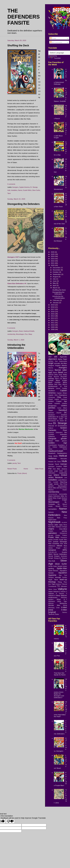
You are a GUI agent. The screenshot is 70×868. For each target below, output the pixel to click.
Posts (53, 38)
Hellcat (63, 456)
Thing (60, 582)
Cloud (50, 399)
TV (59, 586)
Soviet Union (62, 566)
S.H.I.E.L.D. (53, 552)
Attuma (51, 368)
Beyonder (64, 377)
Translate (54, 58)
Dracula (51, 426)
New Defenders (58, 513)
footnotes (64, 434)
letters (56, 475)
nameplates (53, 509)
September (57, 274)
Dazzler (59, 413)
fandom (64, 428)
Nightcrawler (52, 520)
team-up (63, 579)
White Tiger (62, 601)
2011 (53, 323)
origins (51, 529)
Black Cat (59, 379)
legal (50, 475)
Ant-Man (64, 363)
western (51, 599)
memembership (53, 494)
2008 (53, 329)
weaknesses (53, 597)
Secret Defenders (60, 554)
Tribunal (64, 584)
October (56, 272)
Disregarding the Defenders (24, 204)
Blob (56, 384)
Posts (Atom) (22, 473)
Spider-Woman (53, 571)
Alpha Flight (62, 359)
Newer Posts (12, 469)
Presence (64, 537)
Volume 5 (63, 594)
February (56, 300)
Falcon (51, 428)
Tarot (9, 193)
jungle (56, 471)
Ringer (58, 548)
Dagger (51, 410)
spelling (51, 568)
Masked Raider (58, 490)
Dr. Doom (60, 421)
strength (58, 577)
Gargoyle (52, 438)
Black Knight (61, 380)
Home (26, 469)
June (55, 281)
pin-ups (51, 535)
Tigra (53, 584)
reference (52, 546)
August (56, 277)
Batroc (55, 373)
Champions (63, 395)
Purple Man (63, 540)
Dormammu (52, 421)
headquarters (62, 453)
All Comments (56, 42)
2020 (53, 265)
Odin (53, 527)
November (57, 270)
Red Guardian (54, 543)
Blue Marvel (63, 384)
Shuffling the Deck (18, 45)
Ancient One (53, 361)
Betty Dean (58, 375)
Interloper (51, 466)
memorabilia (63, 494)
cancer (58, 388)
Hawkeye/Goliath (29, 331)
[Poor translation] (10, 821)
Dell (66, 417)
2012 (53, 320)
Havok (65, 449)
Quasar (56, 541)
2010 (53, 325)
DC (66, 413)
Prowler (56, 540)
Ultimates (64, 586)
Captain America (24, 187)
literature (59, 477)
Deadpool (51, 415)
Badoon (51, 370)
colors (57, 399)
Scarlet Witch (27, 190)
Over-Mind (63, 529)
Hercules (64, 459)
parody (15, 463)
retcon (59, 546)
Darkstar (51, 413)
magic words (53, 484)
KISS (61, 471)
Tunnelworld (52, 586)
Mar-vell (56, 488)
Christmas (52, 397)
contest (51, 401)
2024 (53, 256)
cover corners (54, 403)
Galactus (52, 436)
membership (11, 334)
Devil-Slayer (53, 419)
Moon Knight (58, 500)
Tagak (50, 580)
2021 (53, 263)
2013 (53, 318)
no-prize (64, 522)
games (64, 436)
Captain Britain (62, 393)
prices (50, 540)
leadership (63, 473)
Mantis (50, 488)
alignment (53, 359)
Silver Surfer (36, 190)
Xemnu (65, 612)
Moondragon (20, 334)
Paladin (51, 531)
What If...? (62, 599)
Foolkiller (51, 434)
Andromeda (63, 361)
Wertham (64, 597)
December (57, 268)
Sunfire (65, 577)
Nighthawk (54, 522)
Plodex (58, 535)
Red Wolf (64, 544)
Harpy (50, 449)
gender (64, 438)
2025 (53, 254)
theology (52, 582)
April (55, 285)
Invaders (59, 466)
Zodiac (57, 614)
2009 (53, 327)
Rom (65, 548)
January (56, 303)
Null (50, 527)
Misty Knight (57, 498)
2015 (53, 314)
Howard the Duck (55, 462)
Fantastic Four (58, 430)
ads (56, 357)
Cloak (65, 397)
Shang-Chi (57, 558)
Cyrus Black (62, 408)
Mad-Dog (64, 482)
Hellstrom (52, 458)
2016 (53, 311)
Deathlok (64, 415)
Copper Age (62, 401)
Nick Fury (62, 518)
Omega (65, 527)
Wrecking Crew (54, 608)
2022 (53, 261)
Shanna (64, 558)
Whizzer (51, 603)
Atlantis (64, 365)
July (54, 279)
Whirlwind (52, 601)
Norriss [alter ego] (55, 525)
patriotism (53, 533)
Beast (21, 331)
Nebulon (51, 512)
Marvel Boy (63, 488)
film (66, 432)
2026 (53, 252)
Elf (56, 426)
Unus (55, 589)
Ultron (50, 589)
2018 (53, 307)
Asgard (58, 365)
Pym (26, 334)
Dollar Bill (63, 419)
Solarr (55, 566)
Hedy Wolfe (53, 456)
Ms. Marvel (62, 504)
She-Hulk (52, 561)
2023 (53, 259)
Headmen (52, 453)
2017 (53, 309)
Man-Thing (63, 484)
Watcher (64, 595)
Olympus (59, 527)
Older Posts (39, 469)
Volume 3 (64, 592)
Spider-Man (62, 568)
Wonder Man (54, 605)
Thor (65, 582)
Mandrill (51, 486)
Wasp (30, 334)
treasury (59, 584)
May (55, 283)
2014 (53, 316)
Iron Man (57, 469)
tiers (50, 584)
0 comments (11, 184)
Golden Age (58, 443)
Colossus (64, 399)
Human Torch (54, 464)
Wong (65, 605)
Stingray (51, 577)
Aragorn (51, 365)
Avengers (15, 187)
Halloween (63, 447)
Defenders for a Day (56, 417)
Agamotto (63, 357)
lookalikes (14, 190)
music (50, 506)
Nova (65, 525)
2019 (53, 305)
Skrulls (51, 566)
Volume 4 (53, 593)
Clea (59, 397)
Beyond (56, 377)
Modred (64, 498)
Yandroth (51, 614)
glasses (64, 441)
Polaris (65, 535)
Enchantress (62, 426)
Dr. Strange (34, 187)
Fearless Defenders (55, 432)
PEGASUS (63, 533)
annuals (57, 363)
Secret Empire (54, 556)
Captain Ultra (53, 395)
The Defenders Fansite (24, 17)
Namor (20, 190)
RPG (65, 550)
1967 (50, 357)
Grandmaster (53, 445)
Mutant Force (61, 506)
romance (52, 550)
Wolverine (63, 603)
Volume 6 (52, 595)
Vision (51, 591)
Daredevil (63, 410)
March (55, 288)
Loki (66, 478)
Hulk (9, 190)
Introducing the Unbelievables (59, 297)
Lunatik (56, 482)
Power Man (54, 537)
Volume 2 (57, 591)
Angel (51, 363)
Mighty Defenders (54, 496)
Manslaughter (62, 486)
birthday (51, 378)
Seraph (51, 558)
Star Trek (63, 575)
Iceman (64, 464)
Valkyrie (62, 589)
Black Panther (54, 382)
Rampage (63, 541)
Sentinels (64, 556)
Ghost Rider (54, 441)
